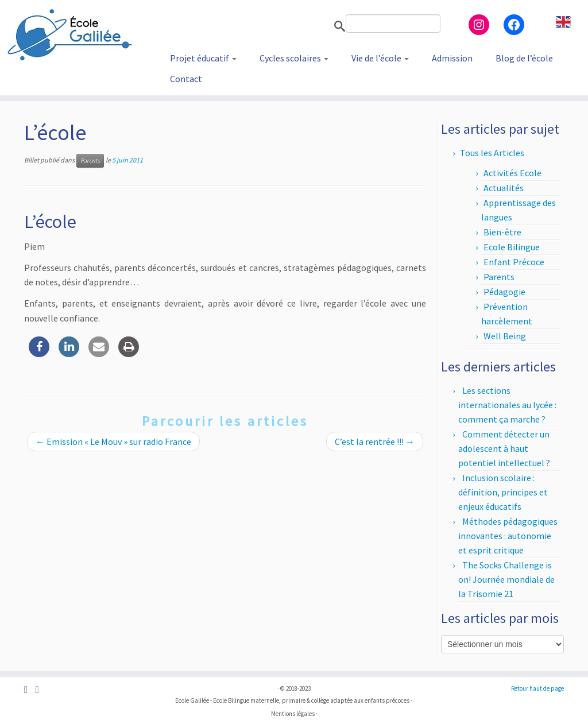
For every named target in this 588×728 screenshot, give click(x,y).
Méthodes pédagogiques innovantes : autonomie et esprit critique (508, 536)
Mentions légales (293, 714)
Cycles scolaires (294, 58)
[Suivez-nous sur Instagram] (40, 690)
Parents (90, 160)
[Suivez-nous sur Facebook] (30, 690)
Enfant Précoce (514, 262)
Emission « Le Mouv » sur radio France (113, 442)
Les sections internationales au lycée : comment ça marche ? (507, 405)
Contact (186, 79)
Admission (452, 58)
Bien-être (502, 232)
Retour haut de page (537, 688)
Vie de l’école (380, 58)
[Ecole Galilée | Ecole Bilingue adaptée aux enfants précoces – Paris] (69, 34)
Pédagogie (504, 292)
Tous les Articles (492, 153)
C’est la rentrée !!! (375, 442)
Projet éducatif (203, 58)
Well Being (505, 336)
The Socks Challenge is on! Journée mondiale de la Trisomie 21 (506, 579)
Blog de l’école (524, 58)
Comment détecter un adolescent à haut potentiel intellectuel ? (504, 448)
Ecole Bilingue (512, 247)
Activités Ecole (512, 173)
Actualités (504, 188)
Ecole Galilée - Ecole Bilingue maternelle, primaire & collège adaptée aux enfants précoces (292, 700)
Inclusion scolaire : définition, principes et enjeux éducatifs (503, 492)
